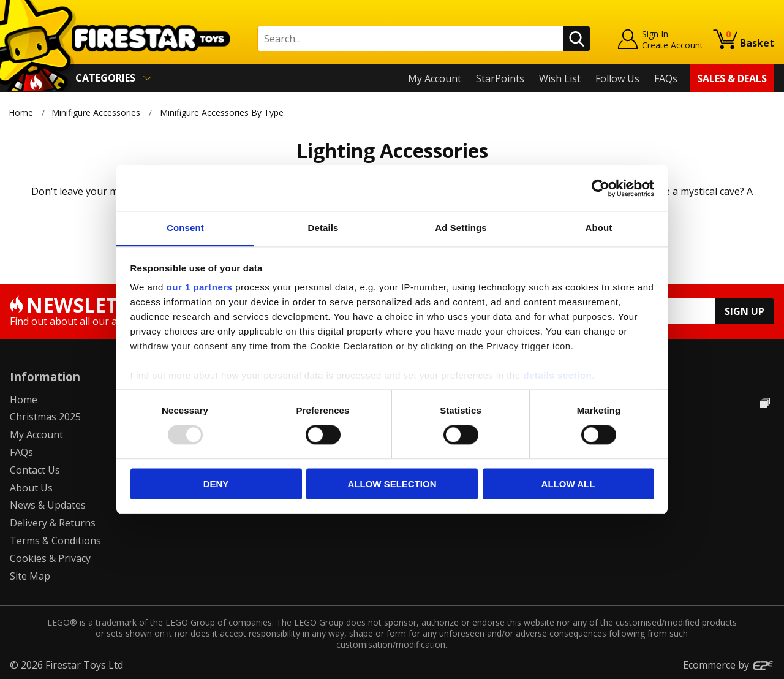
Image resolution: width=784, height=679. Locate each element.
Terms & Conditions (55, 541)
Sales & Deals (732, 78)
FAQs (666, 78)
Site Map (30, 576)
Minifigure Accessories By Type (222, 112)
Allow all (568, 484)
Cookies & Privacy (50, 558)
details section (557, 375)
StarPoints (500, 78)
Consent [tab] (185, 228)
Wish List (560, 78)
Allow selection (392, 484)
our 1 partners (200, 287)
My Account (435, 78)
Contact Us (35, 470)
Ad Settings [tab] (461, 228)
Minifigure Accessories (96, 112)
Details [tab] (323, 228)
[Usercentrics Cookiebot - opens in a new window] (601, 188)
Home (21, 112)
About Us (31, 488)
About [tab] (599, 228)
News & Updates (48, 505)
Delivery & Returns (53, 523)
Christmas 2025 (45, 417)
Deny (216, 484)
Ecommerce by (729, 665)
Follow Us (617, 78)
